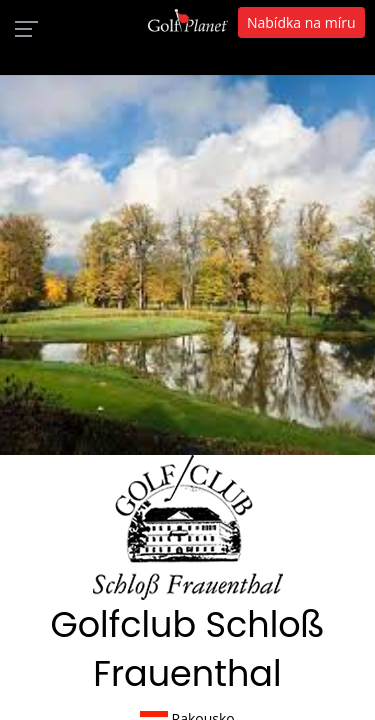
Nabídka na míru (301, 22)
